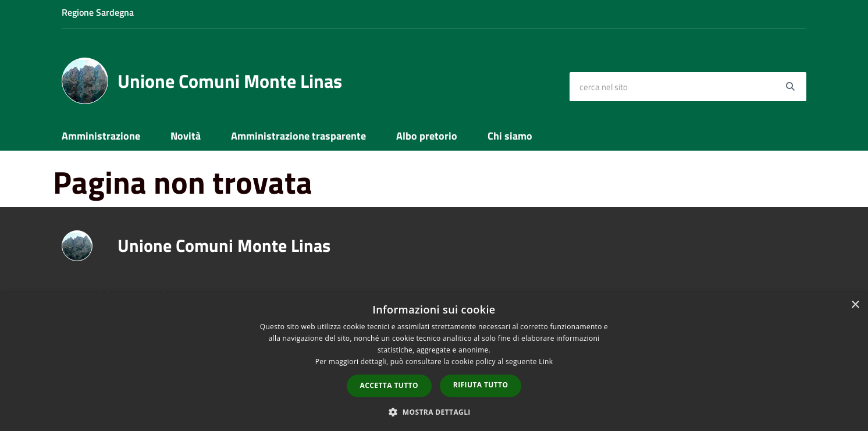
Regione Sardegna (98, 12)
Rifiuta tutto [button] (481, 385)
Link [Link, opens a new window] (546, 361)
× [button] (855, 305)
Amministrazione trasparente (298, 136)
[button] (434, 412)
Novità (186, 136)
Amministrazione (101, 136)
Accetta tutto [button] (389, 385)
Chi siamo (510, 136)
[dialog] (434, 362)
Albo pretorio (427, 136)
